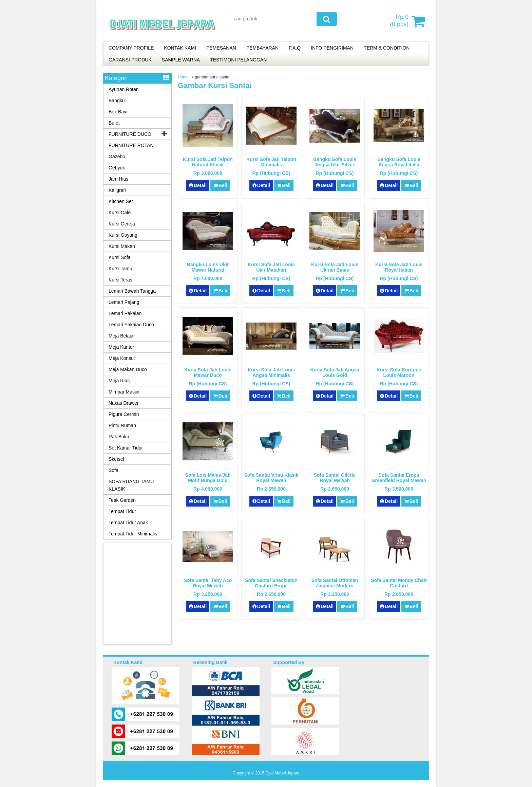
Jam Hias (118, 179)
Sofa (113, 470)
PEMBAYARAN (262, 48)
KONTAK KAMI (180, 48)
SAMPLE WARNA (181, 60)
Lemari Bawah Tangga (132, 291)
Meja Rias (119, 381)
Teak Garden (122, 500)
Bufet (114, 123)
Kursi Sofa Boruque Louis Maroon (399, 372)
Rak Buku (119, 437)
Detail (198, 185)
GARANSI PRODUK (130, 60)
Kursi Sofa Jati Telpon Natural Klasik (208, 162)
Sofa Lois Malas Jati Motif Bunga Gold (208, 478)
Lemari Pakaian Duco (131, 325)
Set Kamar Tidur (126, 448)
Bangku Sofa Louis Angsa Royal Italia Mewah (399, 165)
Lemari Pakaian (125, 313)
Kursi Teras (120, 280)
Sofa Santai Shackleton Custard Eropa (271, 583)
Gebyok (117, 168)
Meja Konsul (122, 358)
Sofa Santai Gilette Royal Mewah (335, 478)
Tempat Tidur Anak (128, 523)
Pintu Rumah (122, 425)
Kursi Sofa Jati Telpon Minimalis (271, 162)
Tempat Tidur (122, 511)
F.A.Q (295, 48)
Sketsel (116, 459)
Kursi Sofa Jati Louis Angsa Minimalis (271, 372)
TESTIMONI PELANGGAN (238, 60)
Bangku (117, 100)
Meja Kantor (121, 347)
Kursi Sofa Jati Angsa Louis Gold (335, 372)
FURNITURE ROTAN (131, 145)
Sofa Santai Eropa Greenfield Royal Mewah (399, 478)
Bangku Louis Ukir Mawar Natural (208, 267)
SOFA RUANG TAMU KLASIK (131, 485)
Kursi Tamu (120, 269)
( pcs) (400, 21)
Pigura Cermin (124, 414)
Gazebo (117, 157)
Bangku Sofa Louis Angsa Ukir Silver (335, 162)
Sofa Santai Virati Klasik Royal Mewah (271, 478)
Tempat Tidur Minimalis (133, 534)
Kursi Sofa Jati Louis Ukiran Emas (335, 267)
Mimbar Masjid (124, 392)
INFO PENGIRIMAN (332, 48)
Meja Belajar (122, 336)
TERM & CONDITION (387, 48)
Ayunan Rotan (123, 89)
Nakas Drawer (124, 403)
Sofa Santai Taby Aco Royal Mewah (208, 583)
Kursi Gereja (122, 224)
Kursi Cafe (120, 213)
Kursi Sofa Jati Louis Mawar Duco (208, 372)
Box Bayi (118, 112)
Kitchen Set (121, 201)
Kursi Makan (122, 246)
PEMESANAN (221, 48)
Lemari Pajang (124, 302)
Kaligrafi (117, 190)
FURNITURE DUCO (130, 134)
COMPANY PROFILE (131, 48)
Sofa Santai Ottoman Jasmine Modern (335, 583)
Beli (220, 185)
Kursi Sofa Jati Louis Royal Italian (399, 267)
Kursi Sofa (120, 257)
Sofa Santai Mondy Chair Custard (399, 583)
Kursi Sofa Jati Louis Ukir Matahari (271, 267)
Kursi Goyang (123, 235)
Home (183, 77)
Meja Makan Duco (128, 369)
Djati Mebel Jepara (282, 773)
